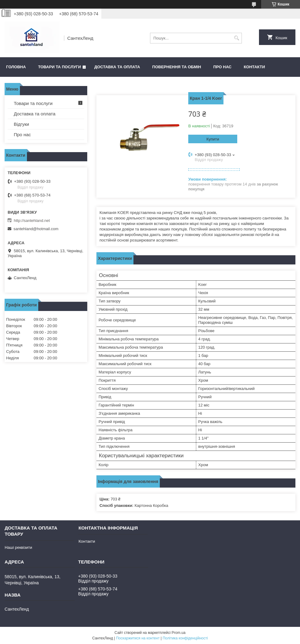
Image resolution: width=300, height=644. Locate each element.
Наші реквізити (18, 547)
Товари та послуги (59, 67)
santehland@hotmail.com (36, 229)
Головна (16, 67)
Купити (213, 139)
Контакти (254, 67)
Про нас (222, 67)
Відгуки (21, 124)
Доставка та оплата (117, 67)
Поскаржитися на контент (138, 638)
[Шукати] (236, 38)
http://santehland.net (32, 221)
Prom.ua (179, 633)
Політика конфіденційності (185, 638)
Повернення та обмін (176, 67)
